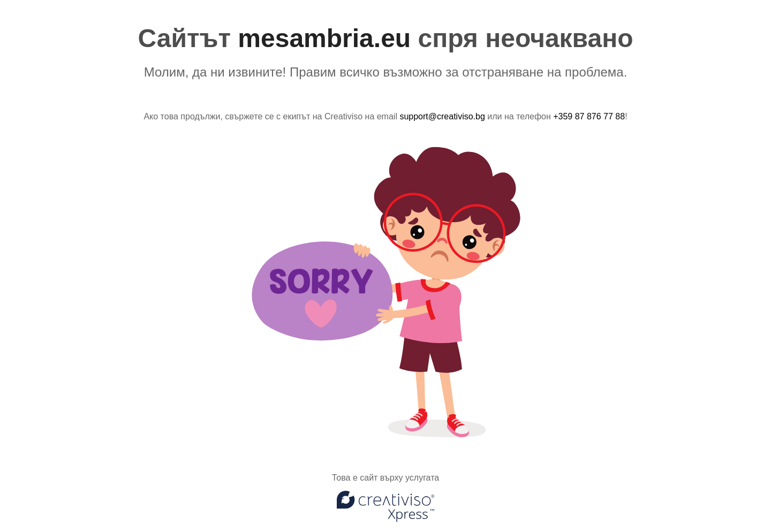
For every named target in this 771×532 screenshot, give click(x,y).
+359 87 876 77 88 (589, 116)
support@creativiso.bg (442, 116)
